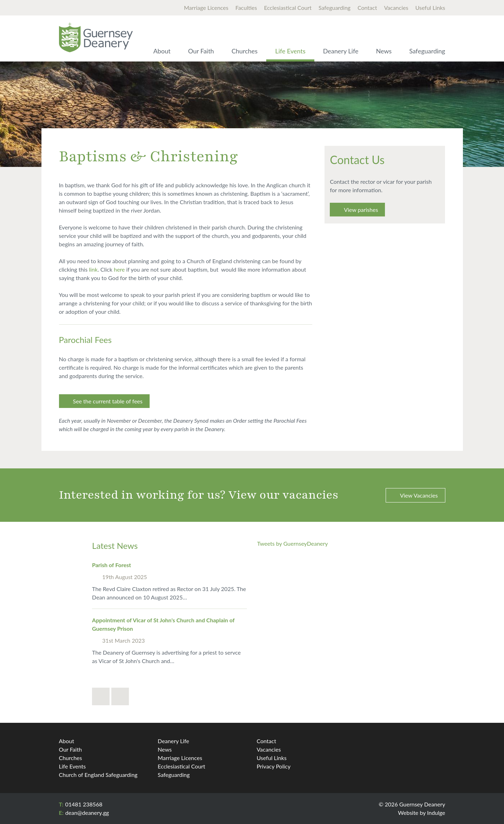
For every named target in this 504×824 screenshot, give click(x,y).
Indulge (436, 813)
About (162, 51)
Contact (367, 8)
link (93, 269)
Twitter (438, 743)
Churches (244, 51)
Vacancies (396, 8)
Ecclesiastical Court (288, 8)
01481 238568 (84, 804)
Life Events (290, 51)
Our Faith (201, 51)
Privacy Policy (274, 766)
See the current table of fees (108, 401)
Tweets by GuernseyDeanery (293, 543)
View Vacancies (419, 495)
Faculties (246, 8)
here (119, 269)
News (384, 51)
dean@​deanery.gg (87, 813)
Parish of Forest (112, 565)
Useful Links (430, 8)
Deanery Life (341, 51)
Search (438, 31)
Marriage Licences (206, 8)
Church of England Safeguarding (98, 775)
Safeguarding (335, 8)
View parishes (361, 210)
